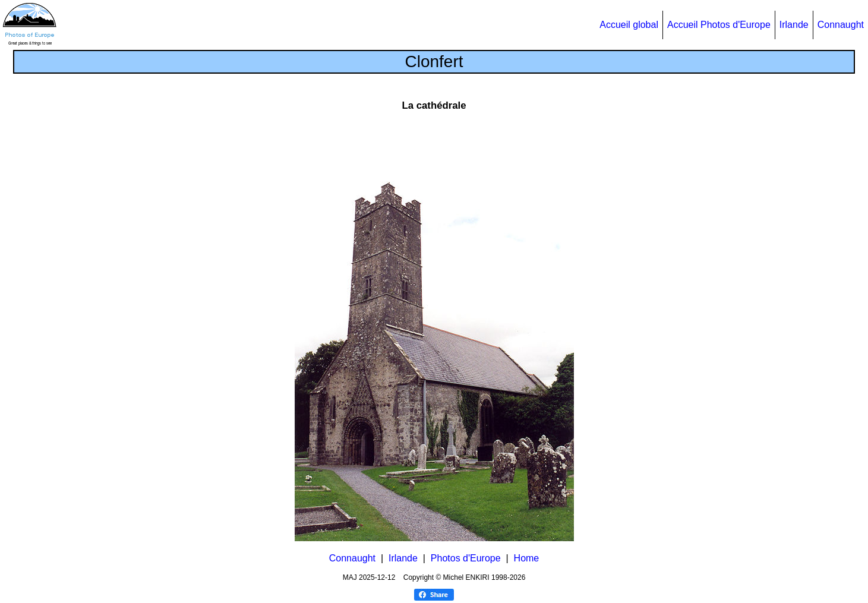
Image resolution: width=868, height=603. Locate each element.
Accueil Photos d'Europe (719, 25)
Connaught (841, 25)
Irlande (794, 25)
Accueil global (629, 25)
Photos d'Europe (466, 558)
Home (527, 558)
